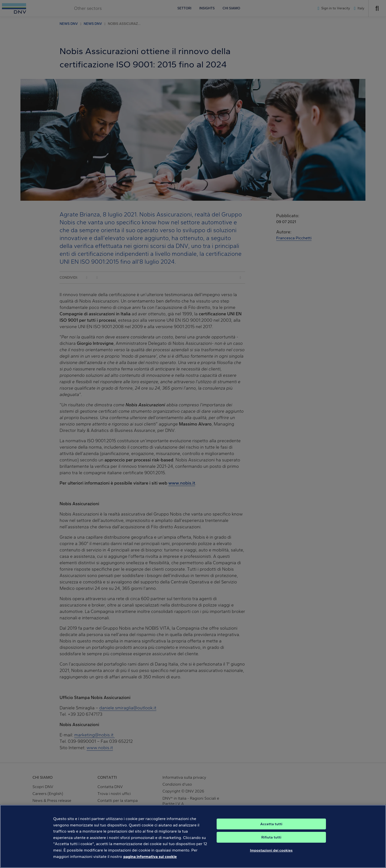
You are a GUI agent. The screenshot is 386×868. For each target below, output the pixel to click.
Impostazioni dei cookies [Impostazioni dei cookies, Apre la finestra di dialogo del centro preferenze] (271, 855)
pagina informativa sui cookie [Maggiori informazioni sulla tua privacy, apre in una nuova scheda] (150, 862)
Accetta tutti (271, 829)
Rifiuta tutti (271, 842)
